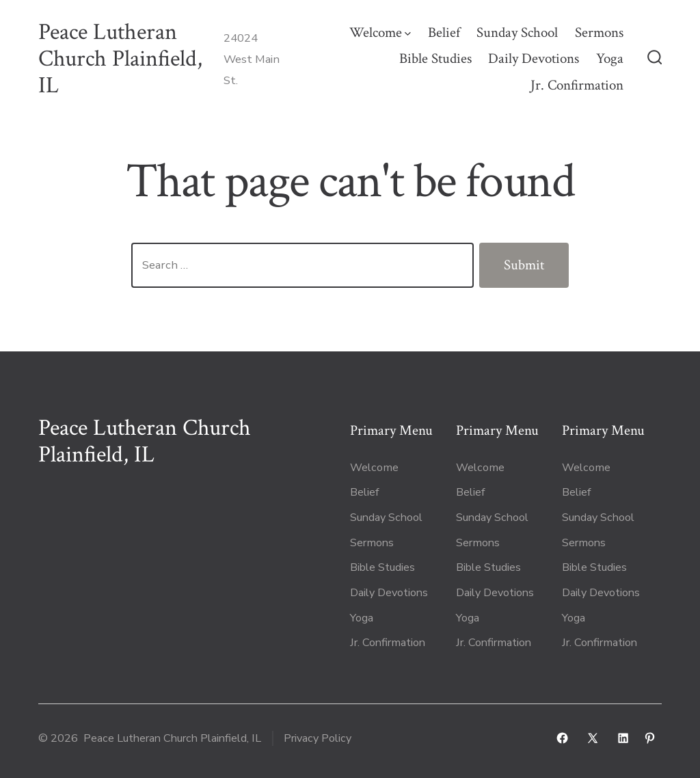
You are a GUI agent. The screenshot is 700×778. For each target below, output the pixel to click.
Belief (444, 32)
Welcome (380, 32)
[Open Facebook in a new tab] (562, 738)
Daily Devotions (534, 58)
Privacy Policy (318, 738)
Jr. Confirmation (577, 85)
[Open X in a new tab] (593, 738)
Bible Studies (435, 58)
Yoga (610, 58)
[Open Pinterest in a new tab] (650, 738)
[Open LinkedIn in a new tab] (623, 738)
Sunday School (517, 32)
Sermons (599, 32)
